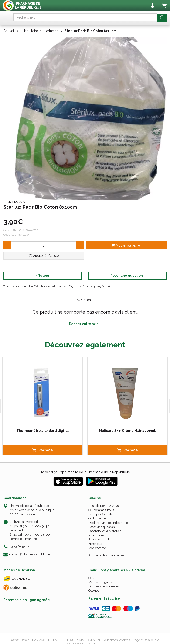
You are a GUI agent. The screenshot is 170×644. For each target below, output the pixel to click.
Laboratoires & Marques (105, 531)
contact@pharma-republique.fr (31, 554)
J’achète (42, 450)
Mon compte (97, 548)
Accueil (9, 31)
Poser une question (102, 527)
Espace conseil (99, 539)
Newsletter (96, 544)
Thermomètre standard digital (42, 431)
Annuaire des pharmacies (106, 555)
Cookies (94, 590)
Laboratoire (29, 31)
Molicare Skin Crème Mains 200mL (127, 431)
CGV (92, 578)
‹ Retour (43, 276)
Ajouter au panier (126, 245)
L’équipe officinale (101, 514)
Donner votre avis (85, 324)
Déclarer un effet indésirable (108, 523)
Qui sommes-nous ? (102, 510)
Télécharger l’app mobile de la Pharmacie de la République (85, 472)
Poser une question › (127, 276)
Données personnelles (104, 586)
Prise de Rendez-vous (104, 506)
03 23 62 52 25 (19, 546)
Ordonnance (97, 518)
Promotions (96, 535)
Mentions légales (100, 582)
